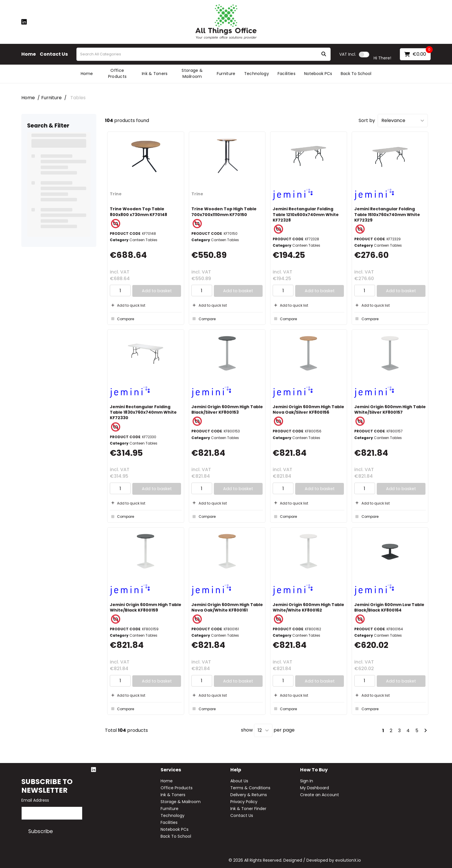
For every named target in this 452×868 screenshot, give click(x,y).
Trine (116, 194)
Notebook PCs (318, 74)
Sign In (307, 781)
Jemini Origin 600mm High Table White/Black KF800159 (146, 607)
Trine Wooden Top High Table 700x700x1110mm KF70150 (224, 212)
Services (171, 770)
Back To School (356, 74)
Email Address (35, 800)
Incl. (348, 54)
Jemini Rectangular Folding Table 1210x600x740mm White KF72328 (306, 214)
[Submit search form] (324, 54)
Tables (78, 98)
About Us (239, 781)
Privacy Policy (244, 802)
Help (236, 770)
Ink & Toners (155, 74)
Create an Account (320, 795)
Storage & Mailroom (192, 73)
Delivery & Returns (249, 795)
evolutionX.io (348, 860)
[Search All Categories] (204, 54)
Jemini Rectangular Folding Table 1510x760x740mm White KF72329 (387, 214)
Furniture (226, 74)
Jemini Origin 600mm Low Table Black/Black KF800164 (389, 607)
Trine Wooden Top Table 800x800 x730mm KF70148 (139, 212)
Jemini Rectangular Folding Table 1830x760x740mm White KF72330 (143, 412)
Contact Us (54, 54)
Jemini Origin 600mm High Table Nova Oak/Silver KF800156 (308, 409)
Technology (257, 74)
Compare (122, 319)
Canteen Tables (143, 240)
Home (29, 54)
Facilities (287, 74)
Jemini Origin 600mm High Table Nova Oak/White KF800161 (227, 607)
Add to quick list (128, 305)
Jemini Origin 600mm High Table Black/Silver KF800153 (227, 409)
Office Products (117, 73)
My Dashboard (314, 788)
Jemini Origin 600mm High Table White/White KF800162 (308, 607)
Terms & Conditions (250, 788)
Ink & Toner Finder (248, 809)
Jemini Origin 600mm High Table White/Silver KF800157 (390, 409)
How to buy (314, 770)
